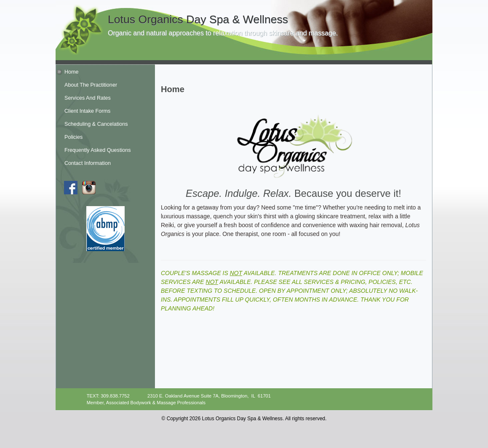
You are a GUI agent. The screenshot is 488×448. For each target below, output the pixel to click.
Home (72, 72)
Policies (73, 137)
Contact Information (88, 163)
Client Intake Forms (87, 111)
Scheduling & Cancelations (96, 124)
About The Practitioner (91, 85)
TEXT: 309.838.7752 (108, 396)
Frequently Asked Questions (98, 150)
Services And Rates (88, 98)
